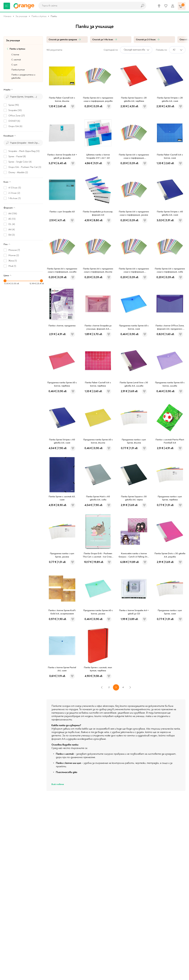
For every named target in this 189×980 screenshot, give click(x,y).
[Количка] (182, 6)
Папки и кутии (39, 16)
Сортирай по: (111, 50)
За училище (21, 16)
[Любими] (166, 6)
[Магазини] (159, 6)
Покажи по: (162, 50)
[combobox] (88, 6)
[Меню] (7, 6)
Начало (7, 16)
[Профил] (173, 6)
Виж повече (58, 784)
